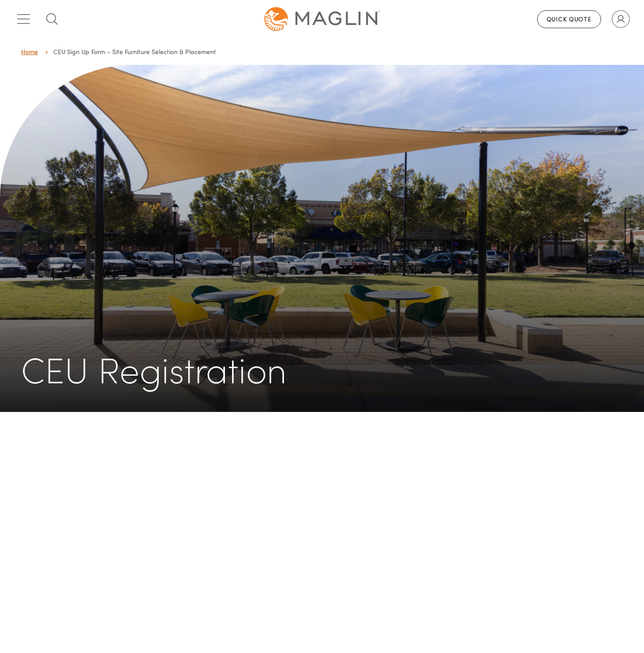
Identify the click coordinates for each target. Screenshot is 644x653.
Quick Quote (569, 19)
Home (30, 52)
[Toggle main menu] (23, 19)
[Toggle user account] (621, 19)
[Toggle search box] (52, 19)
